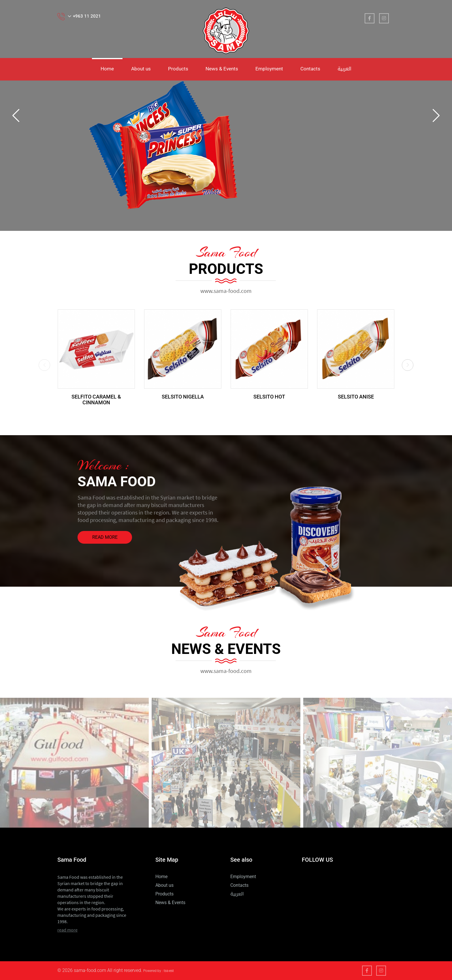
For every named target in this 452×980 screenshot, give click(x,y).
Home (107, 69)
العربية (344, 69)
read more (105, 537)
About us (141, 69)
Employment (269, 69)
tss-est (169, 971)
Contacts (310, 69)
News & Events (222, 69)
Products (178, 69)
